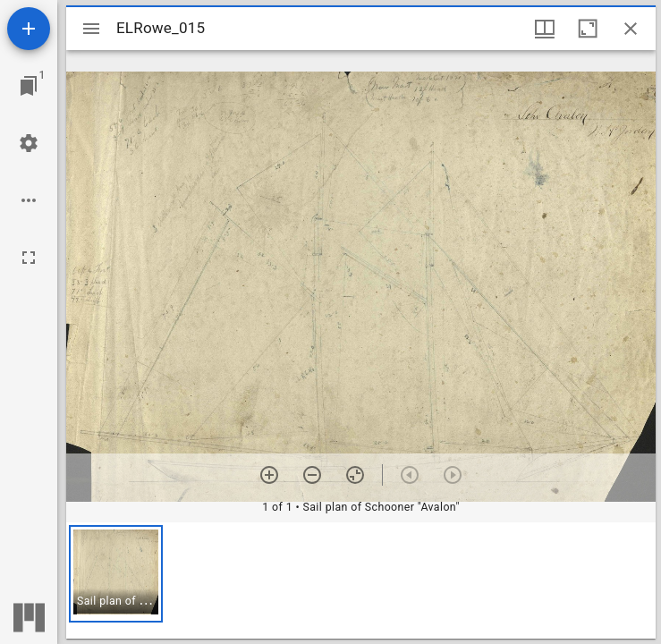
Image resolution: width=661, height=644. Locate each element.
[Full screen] (29, 258)
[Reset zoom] (355, 475)
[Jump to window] (29, 86)
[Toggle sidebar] (91, 29)
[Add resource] (29, 29)
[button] (116, 574)
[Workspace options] (29, 200)
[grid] (361, 580)
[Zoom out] (312, 475)
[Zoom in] (269, 475)
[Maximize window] (588, 29)
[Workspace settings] (29, 143)
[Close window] (631, 29)
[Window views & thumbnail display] (545, 29)
